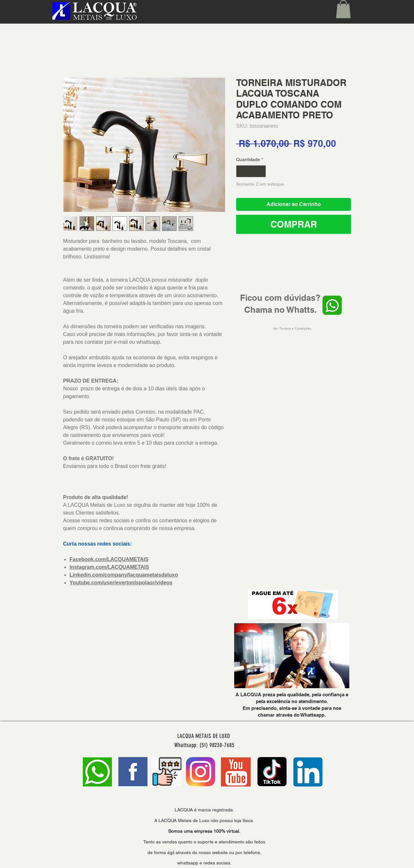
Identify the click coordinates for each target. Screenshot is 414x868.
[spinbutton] (251, 171)
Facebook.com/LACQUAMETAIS (109, 559)
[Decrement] (241, 171)
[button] (343, 9)
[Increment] (261, 171)
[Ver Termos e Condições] (293, 329)
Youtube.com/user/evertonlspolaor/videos (121, 583)
